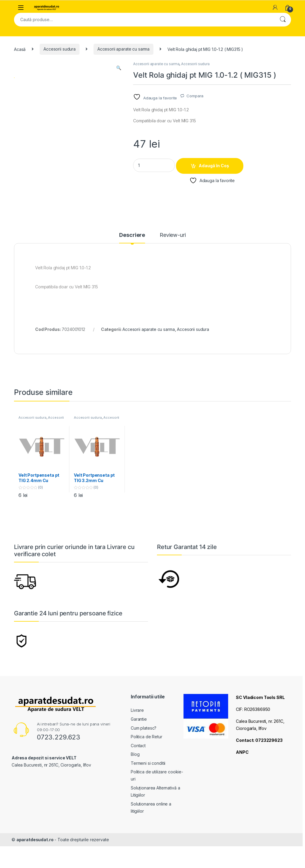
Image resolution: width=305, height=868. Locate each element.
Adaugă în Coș (214, 166)
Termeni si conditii (148, 788)
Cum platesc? (144, 752)
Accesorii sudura (60, 49)
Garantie (139, 744)
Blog (135, 779)
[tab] (132, 262)
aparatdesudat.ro (35, 864)
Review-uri (173, 260)
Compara (195, 96)
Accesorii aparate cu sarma (123, 49)
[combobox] (144, 20)
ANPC (242, 776)
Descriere (132, 260)
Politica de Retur (147, 761)
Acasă (20, 49)
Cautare (283, 20)
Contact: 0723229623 (259, 765)
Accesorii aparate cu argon (41, 444)
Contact (138, 770)
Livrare (137, 735)
